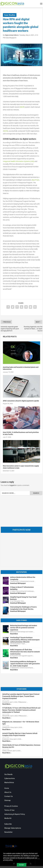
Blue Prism (36, 180)
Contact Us (9, 796)
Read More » (7, 704)
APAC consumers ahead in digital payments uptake (21, 401)
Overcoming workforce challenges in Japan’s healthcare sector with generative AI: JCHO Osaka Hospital (25, 664)
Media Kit (8, 818)
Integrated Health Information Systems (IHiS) (19, 161)
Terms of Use (9, 810)
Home (7, 788)
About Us (8, 792)
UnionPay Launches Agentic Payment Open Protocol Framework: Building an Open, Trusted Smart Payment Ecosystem (21, 696)
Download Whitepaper (18, 583)
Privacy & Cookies (11, 806)
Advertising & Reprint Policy (15, 814)
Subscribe (8, 824)
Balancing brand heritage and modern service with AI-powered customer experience (24, 628)
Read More (14, 634)
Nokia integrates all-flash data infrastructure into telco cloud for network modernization (25, 652)
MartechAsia (9, 782)
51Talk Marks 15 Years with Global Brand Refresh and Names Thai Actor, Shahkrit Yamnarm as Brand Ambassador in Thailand (21, 710)
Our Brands (8, 774)
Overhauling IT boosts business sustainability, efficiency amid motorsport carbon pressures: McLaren (25, 640)
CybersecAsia (9, 778)
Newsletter (8, 832)
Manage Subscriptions (13, 828)
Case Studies (10, 15)
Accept (21, 865)
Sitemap (7, 800)
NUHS (6, 131)
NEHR (22, 107)
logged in (13, 485)
